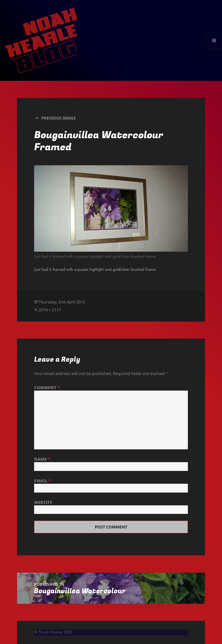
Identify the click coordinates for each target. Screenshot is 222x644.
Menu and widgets (214, 48)
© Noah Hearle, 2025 (53, 632)
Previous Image (59, 118)
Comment (47, 388)
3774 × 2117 (50, 310)
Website (43, 502)
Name (42, 459)
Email (43, 481)
